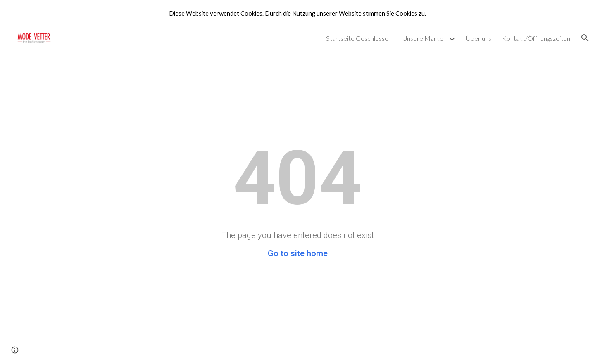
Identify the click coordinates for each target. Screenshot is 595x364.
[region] (297, 13)
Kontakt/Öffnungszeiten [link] (536, 38)
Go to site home (298, 253)
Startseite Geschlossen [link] (359, 38)
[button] (585, 38)
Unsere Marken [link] (425, 38)
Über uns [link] (479, 38)
